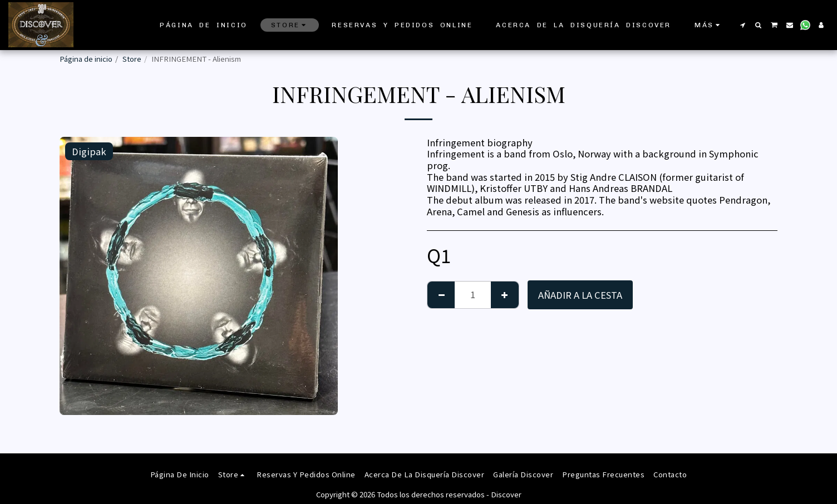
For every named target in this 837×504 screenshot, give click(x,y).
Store (132, 59)
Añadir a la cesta (580, 295)
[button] (742, 25)
